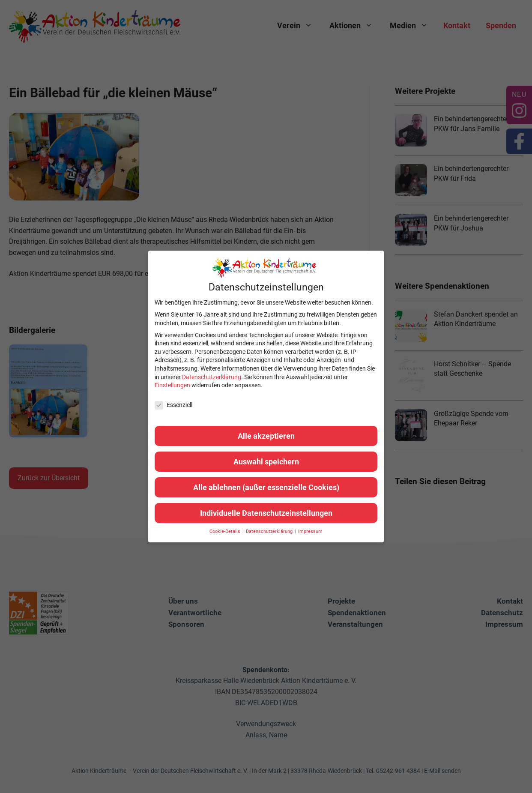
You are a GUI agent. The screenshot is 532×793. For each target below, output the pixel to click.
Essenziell (173, 405)
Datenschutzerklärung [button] (270, 531)
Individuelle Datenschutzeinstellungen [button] (266, 513)
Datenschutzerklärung (212, 377)
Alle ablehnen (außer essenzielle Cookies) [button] (266, 487)
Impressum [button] (310, 531)
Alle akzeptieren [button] (266, 436)
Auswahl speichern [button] (266, 462)
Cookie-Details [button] (226, 531)
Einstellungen (172, 385)
